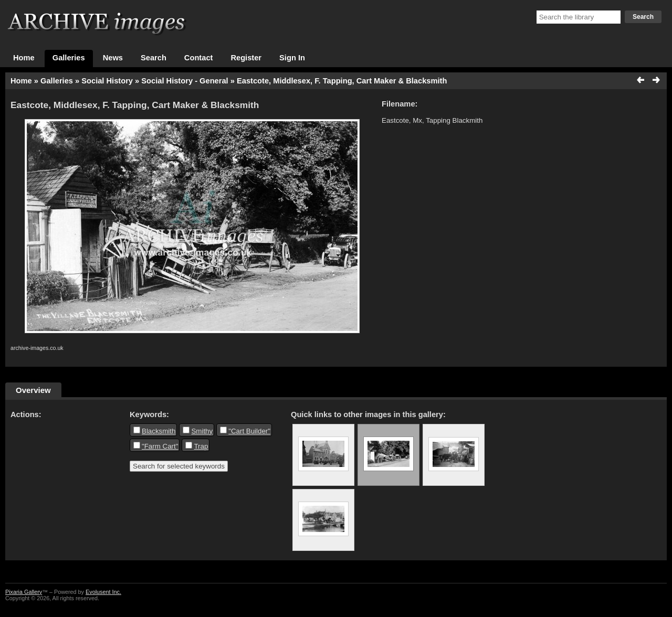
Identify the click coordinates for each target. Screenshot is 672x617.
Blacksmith (159, 431)
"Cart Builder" (249, 431)
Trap (201, 446)
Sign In (292, 58)
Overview (33, 390)
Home (24, 58)
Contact (199, 58)
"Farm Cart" (160, 446)
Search (643, 17)
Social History (107, 81)
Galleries (69, 58)
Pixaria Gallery (24, 592)
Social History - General (185, 81)
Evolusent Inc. (103, 592)
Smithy (202, 431)
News (113, 58)
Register (246, 58)
